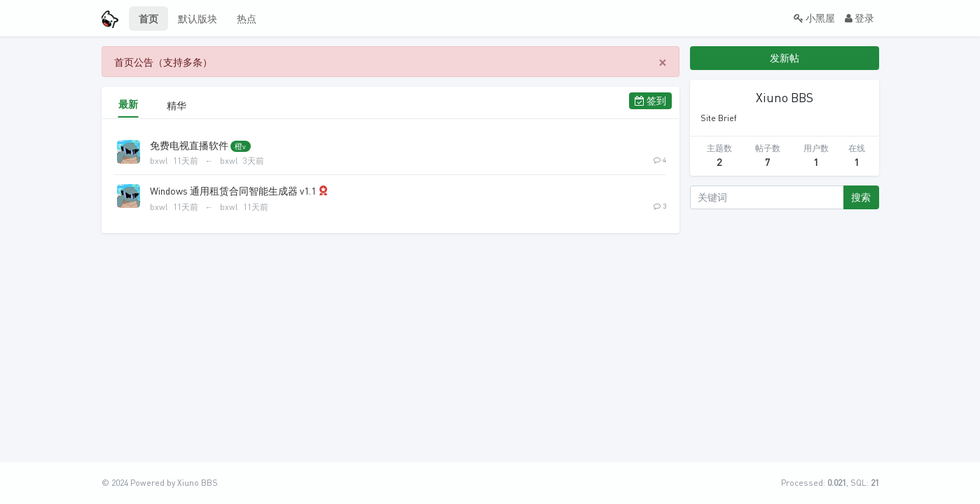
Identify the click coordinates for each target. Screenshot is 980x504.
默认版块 (198, 19)
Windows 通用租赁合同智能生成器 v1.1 (233, 191)
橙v (240, 146)
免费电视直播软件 (189, 145)
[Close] (663, 62)
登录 (860, 18)
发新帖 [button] (785, 58)
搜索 (861, 197)
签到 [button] (650, 100)
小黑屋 (814, 18)
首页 (149, 19)
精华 (173, 105)
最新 (128, 104)
